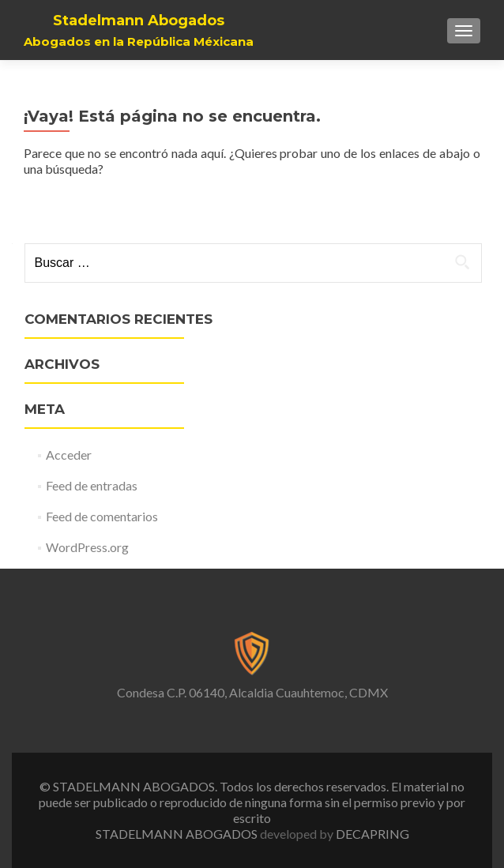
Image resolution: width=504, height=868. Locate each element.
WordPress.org (87, 547)
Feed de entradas (92, 485)
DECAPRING (372, 834)
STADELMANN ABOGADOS (178, 834)
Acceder (69, 455)
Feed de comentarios (102, 516)
